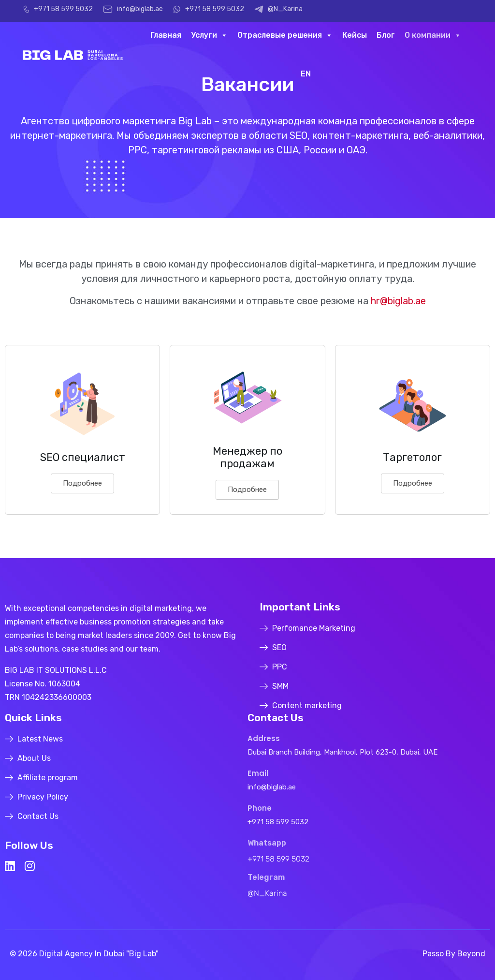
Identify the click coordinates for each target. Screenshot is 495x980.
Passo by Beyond (454, 954)
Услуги (209, 35)
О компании (433, 35)
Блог (386, 35)
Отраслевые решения (285, 35)
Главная (166, 35)
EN (306, 74)
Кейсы (355, 35)
